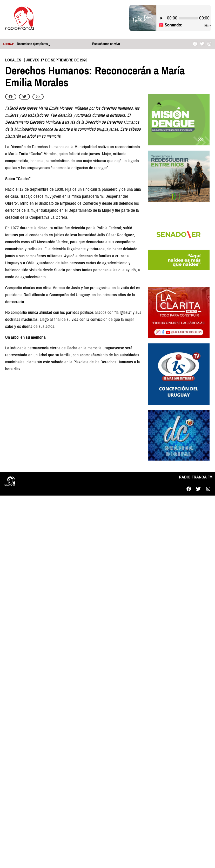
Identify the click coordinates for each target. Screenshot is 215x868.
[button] (11, 97)
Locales (13, 60)
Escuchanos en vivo (106, 44)
